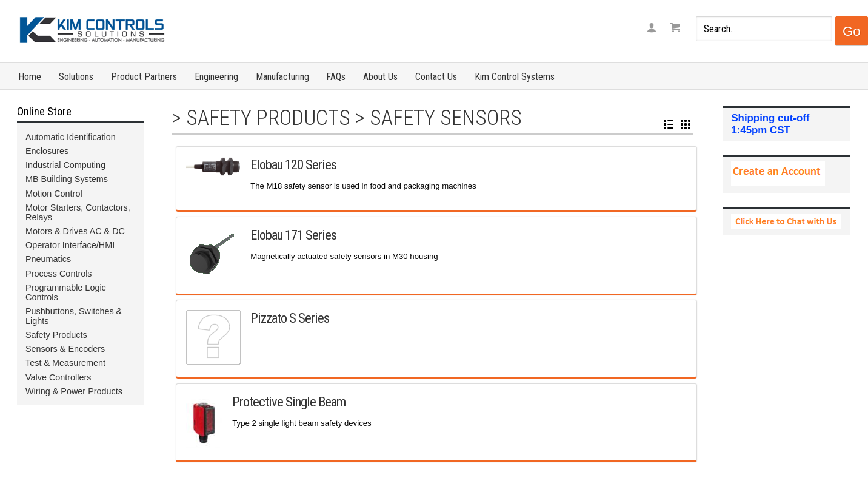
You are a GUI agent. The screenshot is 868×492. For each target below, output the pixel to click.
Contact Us (436, 77)
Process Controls (59, 274)
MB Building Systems (67, 179)
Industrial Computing (65, 165)
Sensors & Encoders (65, 349)
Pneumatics (48, 259)
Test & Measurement (65, 363)
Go (852, 31)
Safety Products (268, 118)
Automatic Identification (71, 137)
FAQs (336, 77)
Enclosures (47, 151)
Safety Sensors (446, 118)
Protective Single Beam (289, 402)
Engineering (216, 77)
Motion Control (54, 194)
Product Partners (144, 77)
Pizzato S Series (290, 318)
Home (30, 77)
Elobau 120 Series (293, 164)
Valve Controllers (58, 377)
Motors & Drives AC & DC (75, 231)
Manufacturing (282, 77)
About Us (380, 77)
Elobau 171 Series (293, 235)
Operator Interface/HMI (70, 245)
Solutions (76, 77)
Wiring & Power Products (74, 391)
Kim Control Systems (515, 77)
